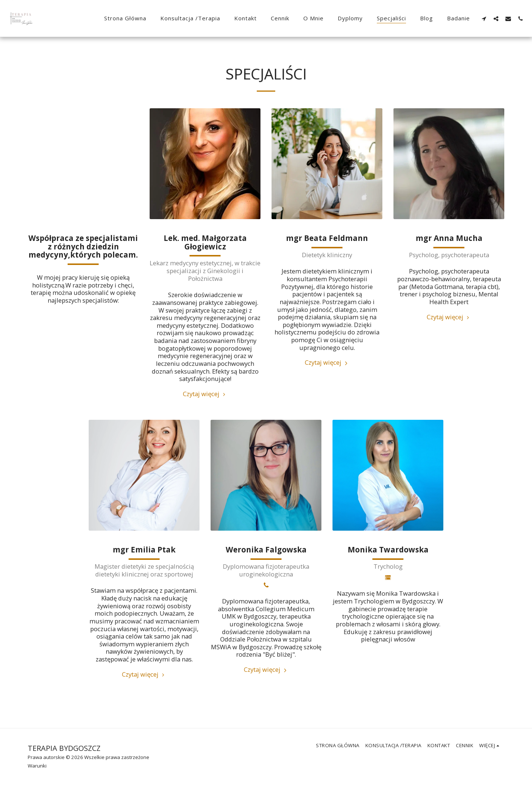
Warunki (37, 766)
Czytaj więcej (205, 394)
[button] (484, 18)
